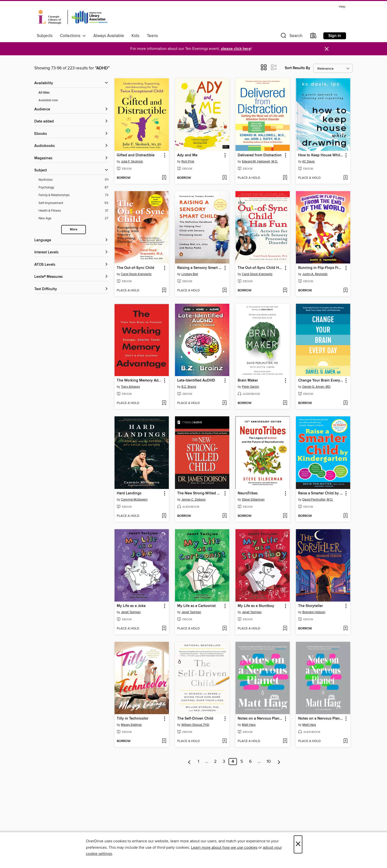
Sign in (335, 36)
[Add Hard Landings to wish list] (164, 516)
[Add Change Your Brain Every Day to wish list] (345, 403)
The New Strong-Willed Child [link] (200, 493)
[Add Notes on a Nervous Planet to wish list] (285, 741)
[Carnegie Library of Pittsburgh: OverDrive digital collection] (73, 17)
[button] (291, 37)
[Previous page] (189, 762)
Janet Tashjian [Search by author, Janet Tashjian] (131, 612)
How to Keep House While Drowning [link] (321, 155)
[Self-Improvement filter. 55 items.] (73, 203)
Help (342, 7)
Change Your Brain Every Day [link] (321, 381)
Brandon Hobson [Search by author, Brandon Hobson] (314, 612)
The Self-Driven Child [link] (195, 719)
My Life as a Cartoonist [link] (196, 606)
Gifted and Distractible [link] (136, 155)
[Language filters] (71, 240)
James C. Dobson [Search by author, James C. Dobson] (193, 500)
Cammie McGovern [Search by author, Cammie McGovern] (134, 500)
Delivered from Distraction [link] (260, 155)
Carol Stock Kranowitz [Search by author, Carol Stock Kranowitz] (136, 274)
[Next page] (279, 762)
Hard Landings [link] (129, 493)
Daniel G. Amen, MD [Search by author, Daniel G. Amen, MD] (316, 387)
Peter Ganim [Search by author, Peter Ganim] (251, 387)
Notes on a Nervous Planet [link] (260, 719)
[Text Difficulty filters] (71, 289)
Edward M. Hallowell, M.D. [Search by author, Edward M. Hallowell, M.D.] (260, 161)
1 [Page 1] (198, 762)
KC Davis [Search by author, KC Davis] (309, 161)
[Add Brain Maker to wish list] (285, 403)
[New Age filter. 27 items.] (73, 218)
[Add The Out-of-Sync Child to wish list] (164, 291)
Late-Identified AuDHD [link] (196, 381)
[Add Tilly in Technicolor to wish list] (164, 741)
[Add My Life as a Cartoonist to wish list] (224, 629)
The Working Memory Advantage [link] (139, 381)
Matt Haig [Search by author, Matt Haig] (249, 725)
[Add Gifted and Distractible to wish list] (164, 178)
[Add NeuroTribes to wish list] (285, 516)
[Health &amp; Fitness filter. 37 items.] (73, 211)
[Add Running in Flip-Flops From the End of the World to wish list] (345, 291)
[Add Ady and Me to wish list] (224, 178)
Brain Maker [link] (248, 381)
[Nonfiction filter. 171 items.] (73, 180)
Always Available (109, 36)
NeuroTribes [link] (248, 493)
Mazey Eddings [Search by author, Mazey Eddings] (131, 725)
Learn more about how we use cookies (224, 848)
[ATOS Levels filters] (71, 265)
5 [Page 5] (242, 762)
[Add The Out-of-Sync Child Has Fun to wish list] (285, 291)
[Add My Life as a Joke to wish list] (164, 629)
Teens (152, 36)
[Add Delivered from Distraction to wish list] (285, 178)
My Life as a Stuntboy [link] (256, 606)
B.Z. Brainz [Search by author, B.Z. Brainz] (189, 387)
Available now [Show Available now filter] (48, 100)
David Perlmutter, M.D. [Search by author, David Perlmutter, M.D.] (318, 500)
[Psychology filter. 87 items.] (73, 188)
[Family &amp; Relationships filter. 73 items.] (73, 195)
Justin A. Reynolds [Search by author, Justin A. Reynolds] (315, 274)
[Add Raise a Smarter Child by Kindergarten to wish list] (345, 516)
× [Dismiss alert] (327, 49)
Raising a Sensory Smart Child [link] (200, 268)
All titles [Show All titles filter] (44, 93)
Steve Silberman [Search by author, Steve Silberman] (253, 500)
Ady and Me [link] (187, 155)
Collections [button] (73, 36)
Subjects (45, 36)
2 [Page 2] (215, 762)
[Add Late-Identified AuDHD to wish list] (224, 403)
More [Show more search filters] (74, 230)
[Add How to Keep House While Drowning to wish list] (345, 178)
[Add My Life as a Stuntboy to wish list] (285, 629)
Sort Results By (298, 68)
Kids (135, 36)
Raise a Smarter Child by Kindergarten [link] (321, 493)
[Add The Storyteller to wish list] (345, 629)
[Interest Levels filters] (71, 252)
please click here (236, 49)
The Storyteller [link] (310, 606)
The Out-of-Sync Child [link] (135, 268)
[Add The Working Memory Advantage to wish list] (164, 403)
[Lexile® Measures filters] (71, 277)
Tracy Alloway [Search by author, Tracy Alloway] (130, 387)
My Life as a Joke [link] (131, 606)
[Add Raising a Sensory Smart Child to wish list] (224, 291)
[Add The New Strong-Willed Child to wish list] (224, 516)
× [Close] (298, 844)
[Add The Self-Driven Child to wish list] (224, 741)
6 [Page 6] (250, 762)
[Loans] (313, 37)
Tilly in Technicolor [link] (133, 719)
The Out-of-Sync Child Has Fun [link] (260, 268)
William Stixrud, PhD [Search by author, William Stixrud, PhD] (195, 725)
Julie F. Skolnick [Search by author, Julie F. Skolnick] (132, 161)
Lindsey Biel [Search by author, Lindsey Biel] (190, 274)
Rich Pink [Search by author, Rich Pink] (188, 161)
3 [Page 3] (224, 762)
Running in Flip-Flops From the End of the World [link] (321, 268)
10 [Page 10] (269, 762)
